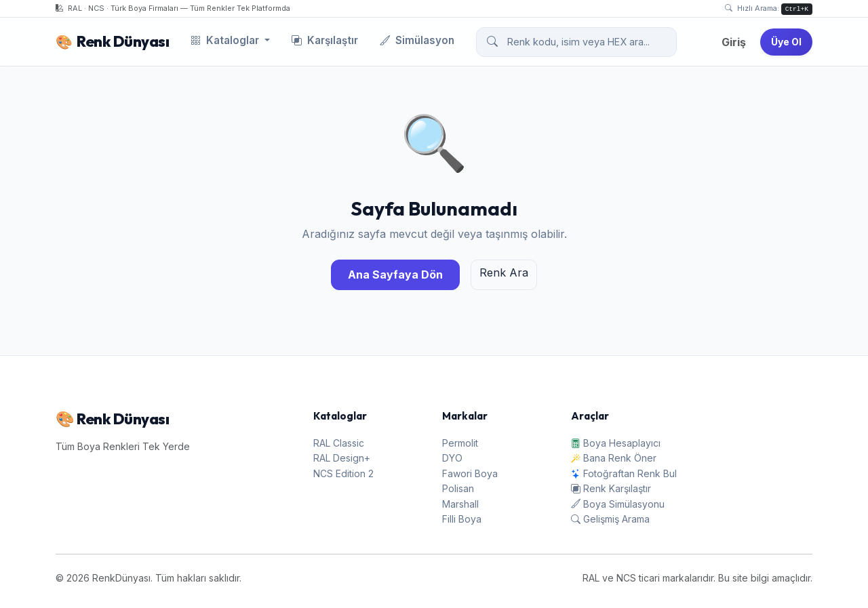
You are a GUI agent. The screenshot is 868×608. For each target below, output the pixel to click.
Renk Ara (504, 272)
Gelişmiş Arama (610, 519)
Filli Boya (462, 519)
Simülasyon (417, 40)
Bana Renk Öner (614, 458)
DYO (452, 458)
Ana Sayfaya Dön (395, 275)
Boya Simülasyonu (618, 504)
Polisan (458, 488)
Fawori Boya (470, 473)
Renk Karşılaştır (611, 488)
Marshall (460, 504)
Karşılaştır (325, 40)
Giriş (734, 42)
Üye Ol (786, 42)
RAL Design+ (342, 458)
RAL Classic (339, 443)
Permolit (460, 443)
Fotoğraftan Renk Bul (624, 473)
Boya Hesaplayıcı (616, 443)
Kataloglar (226, 40)
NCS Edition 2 (343, 473)
